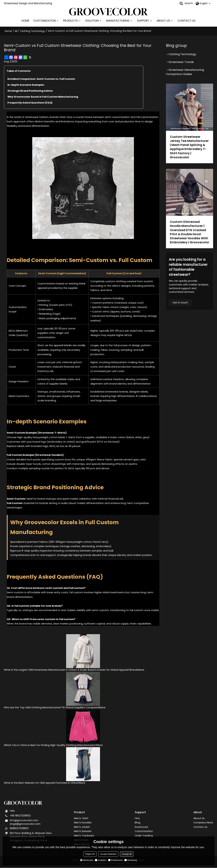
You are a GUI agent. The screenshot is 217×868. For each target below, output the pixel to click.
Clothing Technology (33, 31)
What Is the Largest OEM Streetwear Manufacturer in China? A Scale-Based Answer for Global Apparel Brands (71, 670)
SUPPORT (143, 20)
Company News (203, 822)
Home (8, 31)
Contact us (200, 827)
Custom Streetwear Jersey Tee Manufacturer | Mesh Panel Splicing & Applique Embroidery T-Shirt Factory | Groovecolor (189, 147)
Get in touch (180, 307)
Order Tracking (144, 836)
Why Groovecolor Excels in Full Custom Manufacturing (43, 96)
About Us (199, 818)
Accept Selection (108, 854)
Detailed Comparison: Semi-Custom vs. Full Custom (42, 79)
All (16, 31)
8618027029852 (19, 828)
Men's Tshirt (81, 818)
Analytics (101, 860)
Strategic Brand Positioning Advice (30, 90)
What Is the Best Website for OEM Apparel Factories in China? (41, 783)
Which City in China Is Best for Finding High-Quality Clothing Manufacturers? (50, 745)
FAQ (137, 818)
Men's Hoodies (83, 822)
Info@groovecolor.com (24, 820)
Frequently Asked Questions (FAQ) (30, 102)
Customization (144, 831)
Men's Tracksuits (84, 836)
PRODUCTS (70, 20)
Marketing (131, 860)
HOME (25, 20)
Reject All (90, 854)
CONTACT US (186, 20)
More (141, 670)
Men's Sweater (83, 831)
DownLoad (141, 827)
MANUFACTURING (118, 20)
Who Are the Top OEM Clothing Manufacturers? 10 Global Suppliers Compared (52, 707)
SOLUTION (92, 20)
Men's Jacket (82, 827)
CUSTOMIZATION (45, 20)
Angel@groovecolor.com (25, 824)
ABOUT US (163, 20)
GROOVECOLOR (23, 803)
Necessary (87, 860)
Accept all (127, 854)
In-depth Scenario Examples (26, 85)
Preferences (115, 860)
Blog (137, 822)
